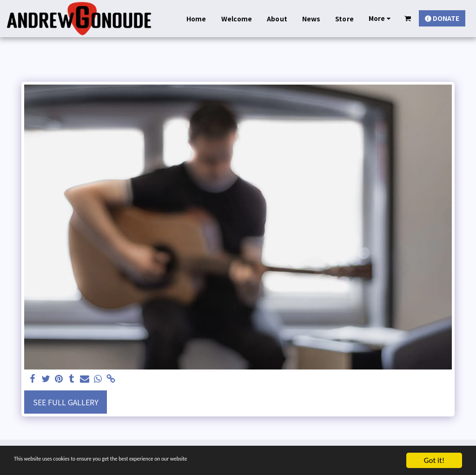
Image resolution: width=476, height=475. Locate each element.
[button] (408, 18)
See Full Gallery (66, 402)
